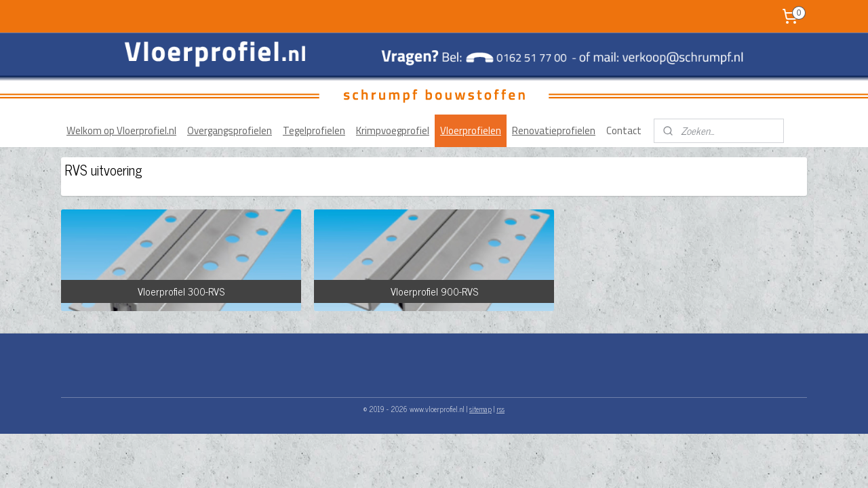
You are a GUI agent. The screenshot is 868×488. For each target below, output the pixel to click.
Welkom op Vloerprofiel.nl (121, 130)
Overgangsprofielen (230, 130)
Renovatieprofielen (554, 130)
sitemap (480, 409)
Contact (624, 130)
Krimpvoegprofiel (393, 130)
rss (500, 409)
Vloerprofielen (471, 130)
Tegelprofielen (314, 130)
